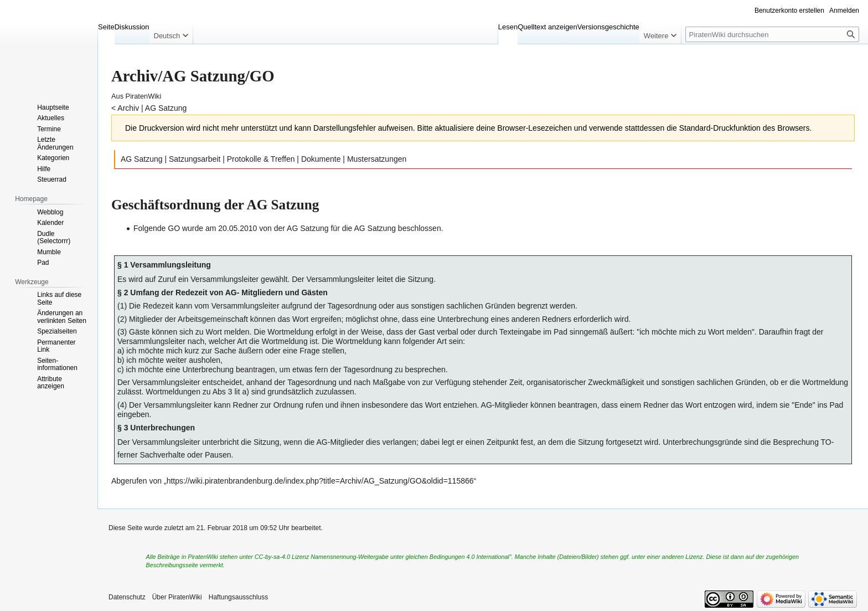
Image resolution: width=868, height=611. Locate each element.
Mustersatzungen (377, 159)
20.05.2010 (237, 228)
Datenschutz (127, 597)
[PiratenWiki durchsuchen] (772, 34)
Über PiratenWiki (177, 597)
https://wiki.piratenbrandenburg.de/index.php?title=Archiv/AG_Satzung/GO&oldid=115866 (320, 481)
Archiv (128, 108)
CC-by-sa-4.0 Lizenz (282, 557)
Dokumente (321, 159)
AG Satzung (166, 108)
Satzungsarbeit (195, 159)
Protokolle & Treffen (261, 159)
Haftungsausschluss (238, 597)
